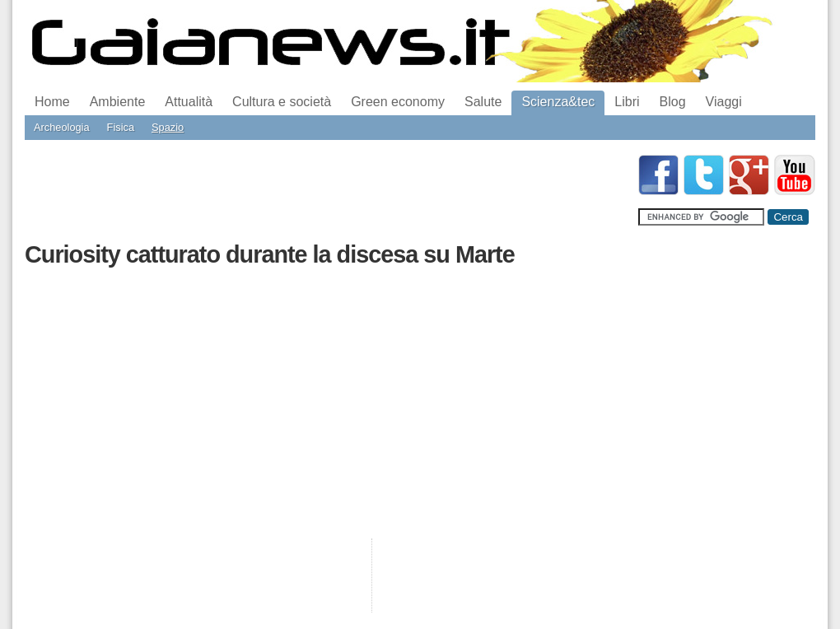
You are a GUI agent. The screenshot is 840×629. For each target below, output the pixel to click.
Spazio (168, 127)
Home (52, 102)
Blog (673, 102)
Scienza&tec (558, 102)
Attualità (189, 102)
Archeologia (62, 127)
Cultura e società (282, 102)
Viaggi (724, 102)
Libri (627, 102)
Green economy (398, 102)
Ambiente (118, 102)
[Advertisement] (324, 192)
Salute (483, 102)
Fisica (121, 127)
